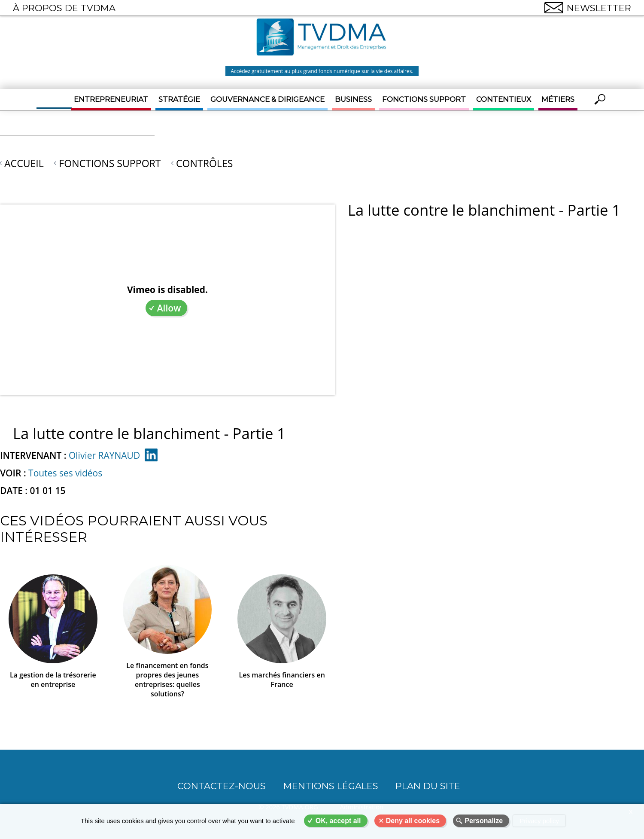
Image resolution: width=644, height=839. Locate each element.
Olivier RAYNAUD (104, 455)
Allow (169, 308)
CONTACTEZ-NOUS (222, 786)
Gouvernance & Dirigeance (267, 99)
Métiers (558, 99)
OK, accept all (338, 821)
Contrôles (204, 163)
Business (353, 99)
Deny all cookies (413, 821)
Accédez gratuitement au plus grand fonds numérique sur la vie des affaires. (322, 71)
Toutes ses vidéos (65, 473)
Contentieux (504, 99)
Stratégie (179, 99)
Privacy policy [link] (539, 821)
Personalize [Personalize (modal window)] (484, 821)
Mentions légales (331, 786)
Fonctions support (424, 99)
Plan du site (428, 786)
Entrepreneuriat (111, 99)
